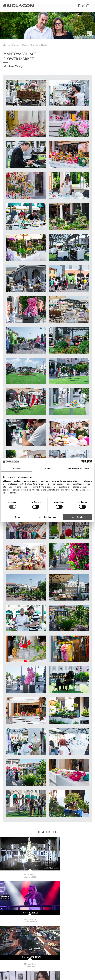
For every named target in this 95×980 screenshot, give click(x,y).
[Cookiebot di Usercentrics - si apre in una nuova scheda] (81, 461)
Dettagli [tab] (47, 468)
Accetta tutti (78, 517)
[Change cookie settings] (39, 976)
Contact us (57, 956)
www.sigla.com (84, 976)
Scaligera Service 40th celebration (21, 945)
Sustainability (41, 956)
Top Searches (12, 956)
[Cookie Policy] (23, 976)
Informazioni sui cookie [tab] (78, 468)
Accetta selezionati (47, 517)
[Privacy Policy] (10, 976)
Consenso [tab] (17, 468)
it (85, 7)
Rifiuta (17, 517)
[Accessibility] (54, 976)
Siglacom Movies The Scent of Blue (21, 947)
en (82, 7)
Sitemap (26, 956)
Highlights (16, 45)
